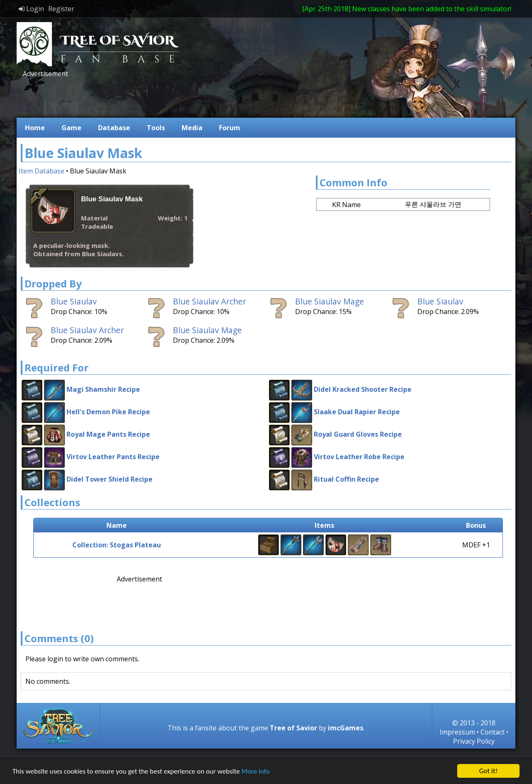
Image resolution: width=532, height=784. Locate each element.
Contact (493, 732)
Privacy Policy (474, 741)
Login (31, 9)
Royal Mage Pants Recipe (108, 434)
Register (61, 9)
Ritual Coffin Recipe (346, 479)
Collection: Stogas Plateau (117, 545)
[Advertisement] (172, 97)
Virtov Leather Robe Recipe (359, 457)
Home (35, 128)
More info (256, 771)
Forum (230, 128)
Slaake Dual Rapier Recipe (357, 412)
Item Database (42, 171)
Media (192, 128)
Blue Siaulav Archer (209, 301)
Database (114, 128)
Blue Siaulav (74, 301)
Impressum (457, 732)
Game (71, 128)
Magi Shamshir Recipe (103, 389)
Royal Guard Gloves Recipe (358, 434)
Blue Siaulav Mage (330, 301)
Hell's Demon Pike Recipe (108, 412)
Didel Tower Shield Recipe (110, 479)
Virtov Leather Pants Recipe (113, 457)
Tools (156, 128)
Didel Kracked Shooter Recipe (363, 389)
